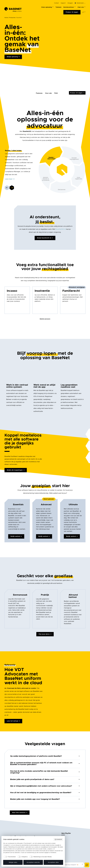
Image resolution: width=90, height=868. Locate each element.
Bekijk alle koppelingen (15, 470)
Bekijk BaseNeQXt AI (44, 238)
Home (6, 18)
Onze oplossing (47, 7)
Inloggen (70, 3)
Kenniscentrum (69, 7)
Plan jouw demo (44, 634)
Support (63, 3)
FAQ (56, 93)
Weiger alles (13, 862)
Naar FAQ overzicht (19, 813)
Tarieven (58, 7)
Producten (12, 18)
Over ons (81, 7)
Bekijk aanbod (15, 536)
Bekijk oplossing (12, 57)
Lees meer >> (10, 179)
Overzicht (58, 839)
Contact (56, 3)
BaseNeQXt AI (61, 229)
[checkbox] (9, 857)
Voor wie (48, 93)
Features (39, 93)
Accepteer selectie (33, 862)
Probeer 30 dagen (72, 12)
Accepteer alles (53, 862)
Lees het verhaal (12, 721)
